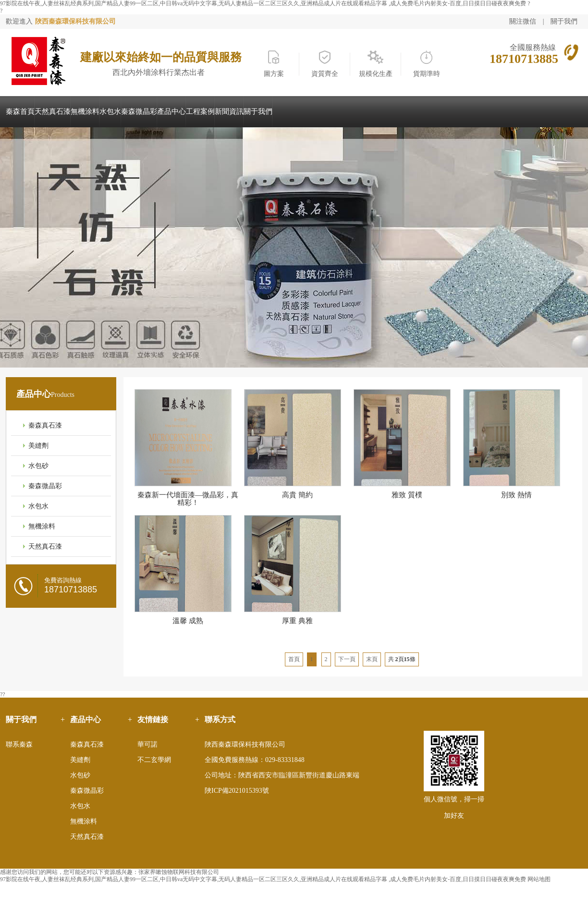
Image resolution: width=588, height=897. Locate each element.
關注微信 (524, 21)
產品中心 (171, 111)
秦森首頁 (20, 111)
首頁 (294, 659)
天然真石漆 (53, 111)
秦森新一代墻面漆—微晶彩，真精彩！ (188, 499)
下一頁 (347, 659)
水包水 (110, 111)
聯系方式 (220, 719)
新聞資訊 (229, 111)
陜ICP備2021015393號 (237, 791)
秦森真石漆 (45, 425)
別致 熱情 (516, 495)
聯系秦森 (19, 744)
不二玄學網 (154, 760)
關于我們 (564, 21)
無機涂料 (85, 111)
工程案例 (200, 111)
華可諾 (147, 744)
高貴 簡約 (297, 495)
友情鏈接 (153, 719)
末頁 (372, 659)
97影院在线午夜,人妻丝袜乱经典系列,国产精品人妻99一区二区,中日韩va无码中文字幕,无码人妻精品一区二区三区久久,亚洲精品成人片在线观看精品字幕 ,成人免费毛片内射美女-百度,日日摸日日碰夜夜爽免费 (263, 3)
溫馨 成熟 (188, 621)
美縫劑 (38, 446)
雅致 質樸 (407, 495)
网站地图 (539, 879)
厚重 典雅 (297, 621)
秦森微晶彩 (139, 111)
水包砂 (38, 466)
